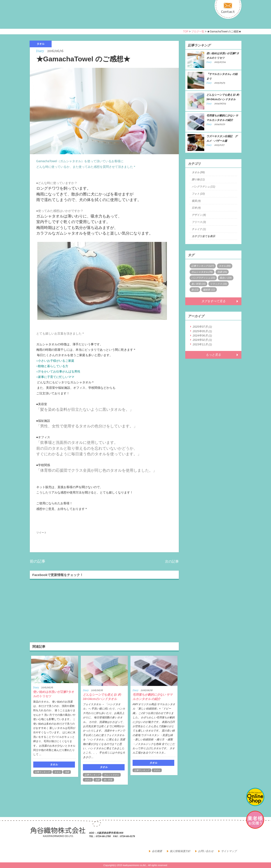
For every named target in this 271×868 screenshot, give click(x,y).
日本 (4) (196, 208)
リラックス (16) (219, 284)
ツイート (41, 533)
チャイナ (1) (199, 229)
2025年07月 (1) (202, 327)
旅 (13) (195, 290)
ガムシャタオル (111, 775)
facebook (227, 836)
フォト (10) (198, 194)
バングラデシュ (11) (204, 187)
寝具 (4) (196, 201)
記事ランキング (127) (203, 266)
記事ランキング (43, 772)
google (237, 836)
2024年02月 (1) (202, 340)
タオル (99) (198, 172)
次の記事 (172, 561)
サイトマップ (229, 851)
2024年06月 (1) (202, 336)
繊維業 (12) (209, 290)
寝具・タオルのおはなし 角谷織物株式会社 (68, 18)
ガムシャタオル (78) (202, 272)
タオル (57, 772)
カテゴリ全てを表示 (203, 236)
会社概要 (157, 851)
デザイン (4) (199, 215)
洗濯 (67, 772)
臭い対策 (108, 780)
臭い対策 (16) (199, 284)
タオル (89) (225, 266)
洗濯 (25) (222, 272)
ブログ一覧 (198, 32)
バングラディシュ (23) (203, 278)
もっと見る (213, 355)
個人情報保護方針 (180, 851)
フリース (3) (199, 222)
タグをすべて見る (213, 301)
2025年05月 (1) (202, 331)
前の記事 (38, 561)
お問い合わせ (206, 851)
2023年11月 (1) (202, 344)
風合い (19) (226, 278)
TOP (186, 32)
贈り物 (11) (198, 179)
